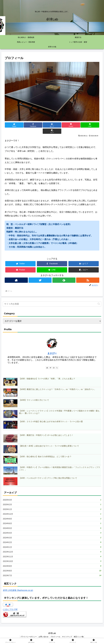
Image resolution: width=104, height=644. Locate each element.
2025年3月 (52, 494)
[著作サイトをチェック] (16, 274)
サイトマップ (68, 636)
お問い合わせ (43, 636)
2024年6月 (52, 519)
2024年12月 (52, 509)
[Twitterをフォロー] (40, 274)
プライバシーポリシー (27, 636)
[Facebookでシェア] (28, 125)
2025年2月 (52, 499)
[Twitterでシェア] (13, 125)
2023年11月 (52, 555)
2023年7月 (52, 575)
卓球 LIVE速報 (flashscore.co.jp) (18, 590)
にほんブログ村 (10, 609)
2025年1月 (52, 504)
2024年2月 (52, 539)
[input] (52, 298)
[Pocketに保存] (60, 125)
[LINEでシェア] (76, 125)
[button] (91, 125)
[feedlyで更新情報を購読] (64, 274)
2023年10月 (52, 560)
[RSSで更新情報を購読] (88, 274)
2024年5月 (52, 524)
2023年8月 (52, 570)
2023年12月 (52, 549)
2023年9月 (52, 565)
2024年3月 (52, 534)
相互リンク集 (80, 636)
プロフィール (55, 636)
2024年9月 (52, 514)
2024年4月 (52, 529)
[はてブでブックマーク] (44, 125)
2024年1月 (52, 544)
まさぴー (52, 347)
